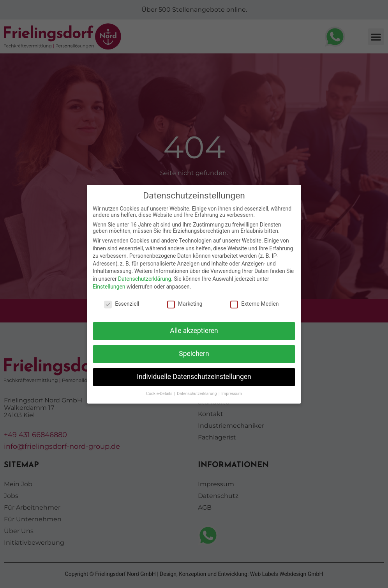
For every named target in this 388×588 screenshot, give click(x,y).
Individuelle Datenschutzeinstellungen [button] (194, 377)
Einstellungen (109, 287)
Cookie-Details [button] (160, 394)
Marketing (185, 304)
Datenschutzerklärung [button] (197, 394)
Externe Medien (254, 304)
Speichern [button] (194, 354)
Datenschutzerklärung (145, 279)
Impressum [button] (232, 394)
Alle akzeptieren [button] (194, 331)
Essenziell (122, 304)
